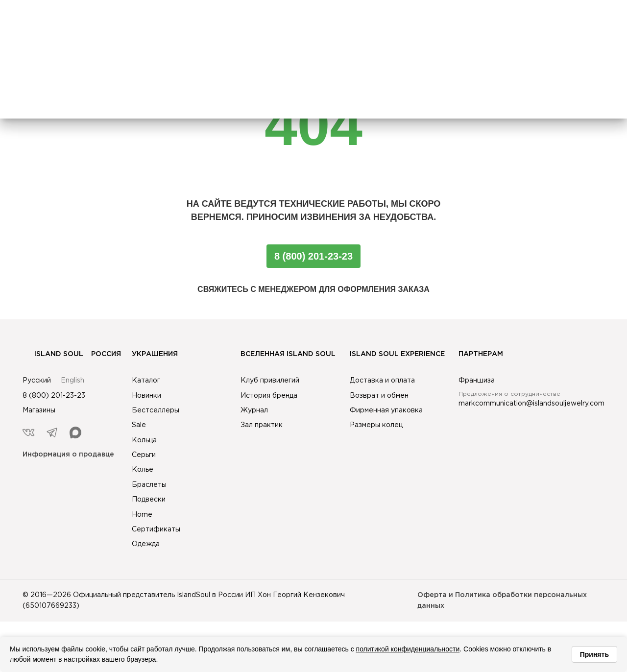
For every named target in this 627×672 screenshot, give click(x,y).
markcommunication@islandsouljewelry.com (531, 404)
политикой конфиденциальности (408, 649)
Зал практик (262, 425)
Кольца (144, 440)
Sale (139, 425)
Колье (143, 470)
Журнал (254, 410)
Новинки (146, 396)
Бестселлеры (156, 410)
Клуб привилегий (270, 381)
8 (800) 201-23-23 (313, 256)
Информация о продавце (68, 455)
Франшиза (477, 381)
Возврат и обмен (379, 396)
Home (142, 515)
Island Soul (53, 354)
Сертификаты (156, 529)
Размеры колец (376, 425)
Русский (37, 381)
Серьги (144, 455)
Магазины (39, 410)
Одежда (146, 544)
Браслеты (149, 485)
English (72, 381)
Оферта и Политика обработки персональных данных (502, 600)
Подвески (149, 500)
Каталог (146, 381)
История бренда (269, 396)
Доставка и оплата (382, 381)
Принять (594, 654)
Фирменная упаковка (386, 410)
